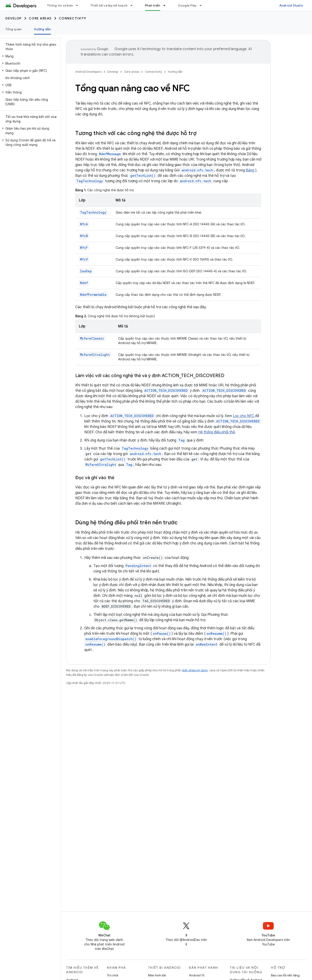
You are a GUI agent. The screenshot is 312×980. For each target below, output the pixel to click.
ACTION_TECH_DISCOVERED (166, 391)
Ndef (84, 283)
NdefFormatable (93, 295)
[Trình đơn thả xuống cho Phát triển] (166, 5)
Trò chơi (113, 975)
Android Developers (88, 72)
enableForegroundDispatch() (111, 639)
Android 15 (197, 975)
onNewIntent (206, 644)
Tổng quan (13, 29)
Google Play (187, 5)
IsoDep (86, 271)
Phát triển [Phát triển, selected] (153, 5)
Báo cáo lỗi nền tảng (285, 975)
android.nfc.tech (197, 170)
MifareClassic (92, 338)
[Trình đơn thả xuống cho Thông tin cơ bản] (79, 5)
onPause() (162, 633)
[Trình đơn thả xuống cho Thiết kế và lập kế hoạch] (133, 5)
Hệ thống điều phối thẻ (217, 432)
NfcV (84, 259)
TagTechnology (90, 181)
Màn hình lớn (157, 975)
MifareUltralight (95, 355)
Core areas (40, 18)
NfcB (84, 236)
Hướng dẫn (175, 72)
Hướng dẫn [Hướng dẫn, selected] (42, 29)
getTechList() (143, 176)
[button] (29, 56)
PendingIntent (138, 566)
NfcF (84, 248)
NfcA (84, 224)
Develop (14, 18)
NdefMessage (110, 154)
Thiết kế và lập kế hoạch (109, 5)
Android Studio (291, 5)
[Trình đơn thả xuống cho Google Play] (203, 5)
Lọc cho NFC (244, 416)
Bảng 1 (251, 170)
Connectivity (73, 18)
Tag (181, 440)
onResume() (216, 633)
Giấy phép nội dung (195, 670)
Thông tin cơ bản (60, 5)
